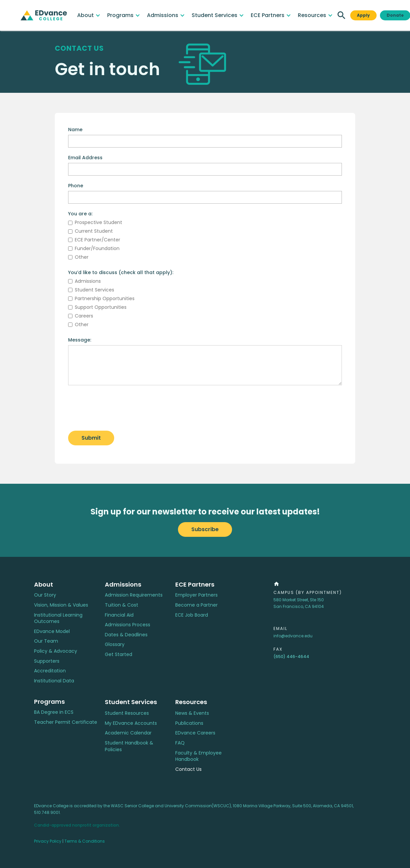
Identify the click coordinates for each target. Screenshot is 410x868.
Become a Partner (196, 605)
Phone (76, 186)
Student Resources (127, 713)
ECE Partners (195, 584)
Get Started (119, 655)
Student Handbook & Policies (129, 746)
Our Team (46, 641)
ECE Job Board (192, 615)
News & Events (192, 713)
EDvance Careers (195, 733)
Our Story (45, 595)
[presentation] (119, 408)
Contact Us (188, 769)
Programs (49, 702)
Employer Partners (196, 595)
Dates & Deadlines (126, 635)
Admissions (123, 584)
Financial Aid (119, 615)
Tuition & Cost (122, 605)
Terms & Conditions (85, 841)
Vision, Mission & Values (61, 605)
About (44, 584)
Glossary (115, 644)
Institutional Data (54, 681)
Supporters (47, 661)
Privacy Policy (48, 841)
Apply (363, 15)
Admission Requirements (134, 595)
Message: (80, 340)
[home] (44, 15)
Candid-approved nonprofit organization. (77, 825)
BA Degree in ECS (54, 712)
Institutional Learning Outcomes (58, 618)
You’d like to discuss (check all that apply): (121, 272)
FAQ (180, 743)
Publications (189, 723)
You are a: (80, 214)
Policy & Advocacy (56, 651)
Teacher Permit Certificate (66, 722)
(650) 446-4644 (291, 657)
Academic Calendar (128, 733)
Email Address (85, 158)
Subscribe (205, 529)
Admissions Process (128, 625)
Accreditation (50, 671)
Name (75, 130)
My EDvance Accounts (131, 723)
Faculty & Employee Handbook (198, 756)
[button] (89, 15)
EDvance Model (52, 631)
